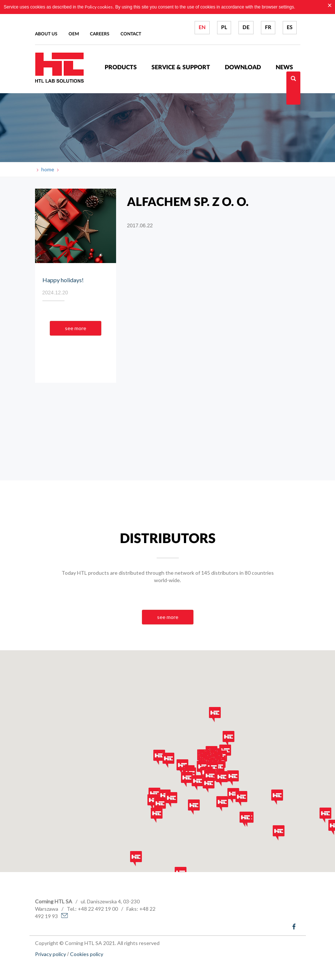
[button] (153, 802)
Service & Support (181, 67)
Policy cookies (99, 7)
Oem (74, 34)
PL (224, 28)
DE (246, 28)
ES (290, 28)
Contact (131, 34)
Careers (100, 34)
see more (76, 328)
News (284, 67)
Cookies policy (87, 954)
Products (121, 67)
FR (268, 28)
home (47, 169)
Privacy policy (50, 954)
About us (46, 34)
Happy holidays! (63, 280)
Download (243, 67)
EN (202, 28)
